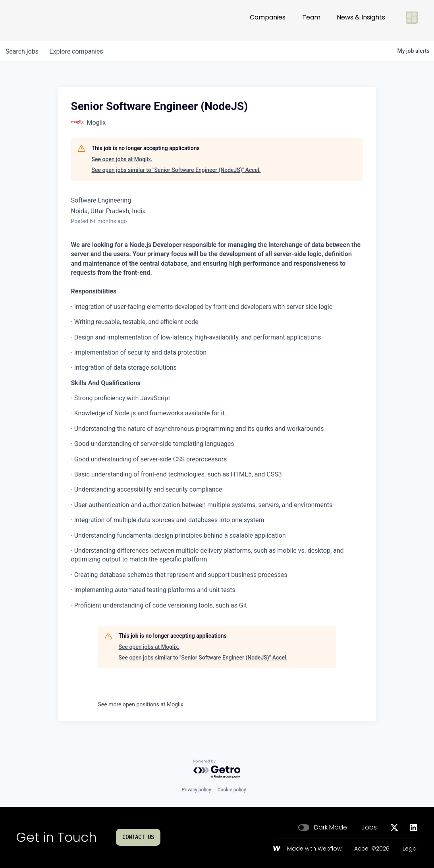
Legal (410, 849)
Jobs (369, 827)
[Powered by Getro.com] (217, 769)
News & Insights (361, 20)
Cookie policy (232, 790)
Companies (268, 20)
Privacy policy (196, 790)
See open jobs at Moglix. (122, 159)
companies (79, 51)
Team (311, 20)
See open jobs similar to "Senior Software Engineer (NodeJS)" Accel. (176, 170)
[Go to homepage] (42, 21)
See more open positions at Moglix (141, 704)
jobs (23, 51)
